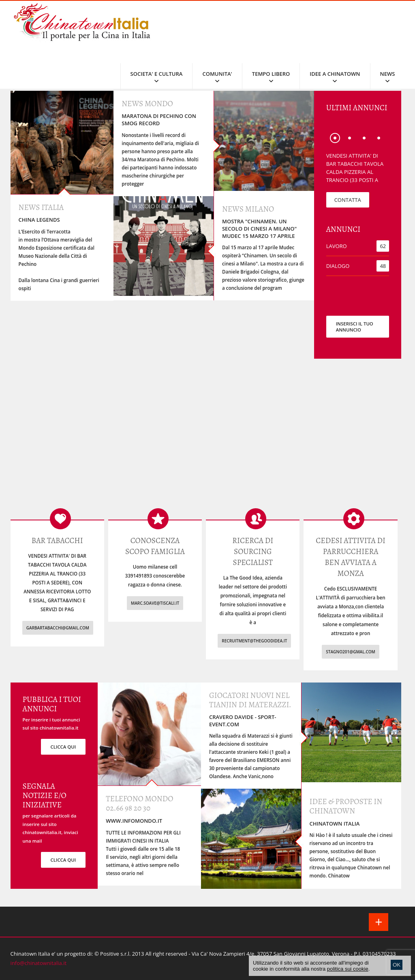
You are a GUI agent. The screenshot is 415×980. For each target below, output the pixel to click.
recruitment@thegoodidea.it (254, 641)
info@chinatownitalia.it (39, 963)
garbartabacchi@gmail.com (58, 628)
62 (383, 246)
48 (383, 266)
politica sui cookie (348, 969)
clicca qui (63, 747)
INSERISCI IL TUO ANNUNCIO (355, 327)
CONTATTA (348, 200)
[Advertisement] (208, 439)
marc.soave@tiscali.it (155, 603)
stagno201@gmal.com (351, 652)
